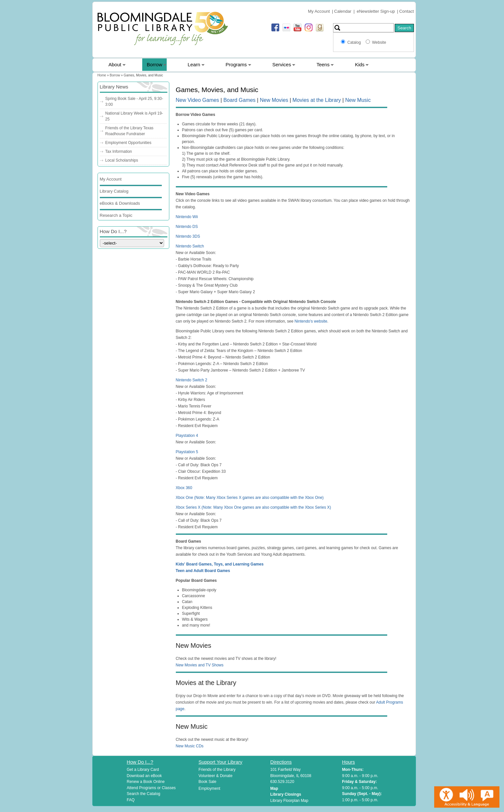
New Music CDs (190, 746)
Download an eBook (144, 776)
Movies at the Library (317, 100)
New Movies (274, 100)
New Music (358, 100)
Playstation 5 (187, 452)
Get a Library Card (143, 770)
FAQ (131, 800)
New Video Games (198, 100)
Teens (323, 64)
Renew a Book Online (146, 782)
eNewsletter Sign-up (376, 11)
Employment (210, 788)
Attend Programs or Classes (151, 788)
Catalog (355, 42)
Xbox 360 (184, 488)
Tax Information (119, 151)
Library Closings (286, 794)
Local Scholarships (122, 160)
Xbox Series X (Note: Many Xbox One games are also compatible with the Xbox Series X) (253, 507)
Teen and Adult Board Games (203, 571)
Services (282, 64)
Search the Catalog (144, 794)
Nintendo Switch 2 (192, 380)
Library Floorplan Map (290, 801)
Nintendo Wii (187, 217)
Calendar (343, 11)
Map (274, 788)
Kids (360, 64)
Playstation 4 (187, 436)
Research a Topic (116, 215)
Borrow (155, 64)
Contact (407, 11)
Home (102, 75)
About (115, 64)
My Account (319, 11)
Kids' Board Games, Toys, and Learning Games (220, 564)
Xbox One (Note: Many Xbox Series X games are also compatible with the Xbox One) (250, 498)
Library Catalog (114, 191)
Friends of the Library (217, 770)
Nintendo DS (187, 227)
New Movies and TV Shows (200, 665)
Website (379, 42)
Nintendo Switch (190, 246)
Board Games (240, 100)
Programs (236, 64)
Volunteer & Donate (216, 776)
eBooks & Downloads (120, 203)
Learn (194, 64)
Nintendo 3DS (188, 236)
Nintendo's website (311, 321)
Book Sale (208, 782)
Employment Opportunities (128, 143)
